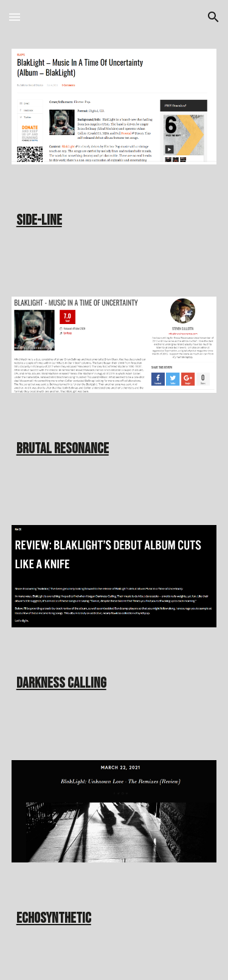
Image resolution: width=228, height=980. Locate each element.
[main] (114, 216)
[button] (15, 17)
